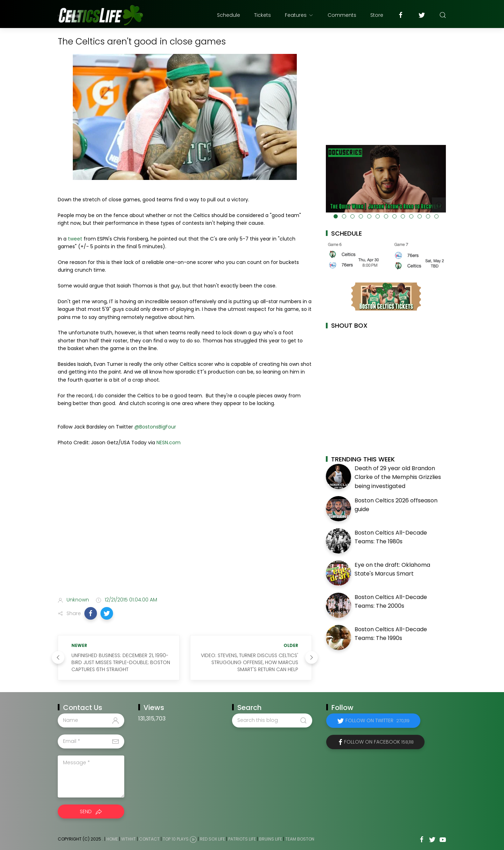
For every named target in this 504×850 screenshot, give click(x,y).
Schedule (229, 15)
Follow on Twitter (377, 720)
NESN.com (169, 443)
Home (112, 839)
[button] (91, 613)
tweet (75, 239)
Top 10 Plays (176, 839)
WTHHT (128, 839)
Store (377, 15)
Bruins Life (271, 839)
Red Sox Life (212, 839)
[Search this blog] (272, 720)
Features (299, 15)
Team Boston (300, 839)
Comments (342, 15)
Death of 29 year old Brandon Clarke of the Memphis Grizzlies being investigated (398, 477)
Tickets (262, 15)
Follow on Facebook (379, 742)
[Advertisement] (185, 536)
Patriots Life (242, 839)
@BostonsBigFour (155, 427)
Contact (149, 839)
